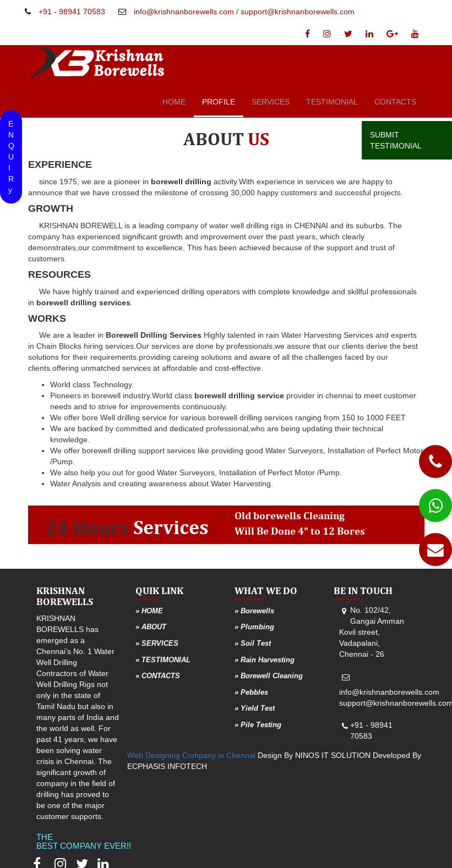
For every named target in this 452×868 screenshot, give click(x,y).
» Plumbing (254, 627)
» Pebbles (251, 692)
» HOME (149, 611)
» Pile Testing (258, 725)
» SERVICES (157, 643)
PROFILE (219, 102)
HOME (174, 102)
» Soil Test (253, 643)
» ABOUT (151, 627)
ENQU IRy (11, 157)
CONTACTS (395, 102)
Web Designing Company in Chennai (191, 755)
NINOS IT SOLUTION (333, 755)
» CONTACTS (158, 676)
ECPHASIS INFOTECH (167, 766)
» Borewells (254, 611)
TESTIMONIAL (332, 102)
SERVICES (271, 102)
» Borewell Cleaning (269, 676)
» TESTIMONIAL (163, 660)
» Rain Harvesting (265, 660)
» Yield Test (255, 708)
